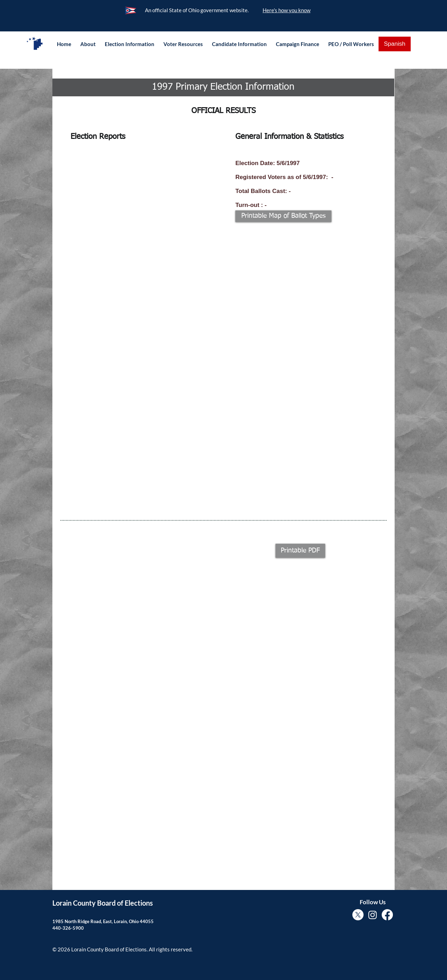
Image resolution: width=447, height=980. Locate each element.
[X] (358, 915)
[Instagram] (373, 915)
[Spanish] (395, 44)
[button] (88, 44)
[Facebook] (387, 915)
